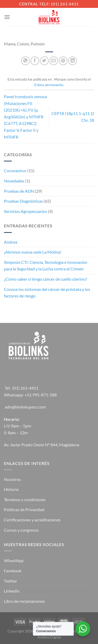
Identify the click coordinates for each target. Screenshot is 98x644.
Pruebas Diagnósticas (23, 201)
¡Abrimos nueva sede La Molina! (33, 252)
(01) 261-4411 (25, 388)
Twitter (10, 581)
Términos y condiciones (25, 499)
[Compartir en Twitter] (44, 61)
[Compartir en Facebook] (35, 61)
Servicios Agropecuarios (25, 211)
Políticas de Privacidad (24, 509)
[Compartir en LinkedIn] (73, 61)
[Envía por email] (54, 61)
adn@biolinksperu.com (25, 407)
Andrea (11, 242)
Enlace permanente (49, 85)
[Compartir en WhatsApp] (25, 61)
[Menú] (7, 17)
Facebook (13, 571)
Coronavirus (15, 171)
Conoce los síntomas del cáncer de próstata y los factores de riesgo (47, 293)
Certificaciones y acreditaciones (32, 520)
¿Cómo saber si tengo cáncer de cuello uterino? (45, 279)
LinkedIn (12, 591)
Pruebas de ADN (19, 191)
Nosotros (12, 479)
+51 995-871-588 (41, 395)
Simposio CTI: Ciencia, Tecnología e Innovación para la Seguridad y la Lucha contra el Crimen (46, 266)
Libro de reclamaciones (24, 601)
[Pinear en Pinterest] (63, 61)
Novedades (14, 181)
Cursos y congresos (21, 530)
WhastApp (14, 560)
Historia (11, 489)
